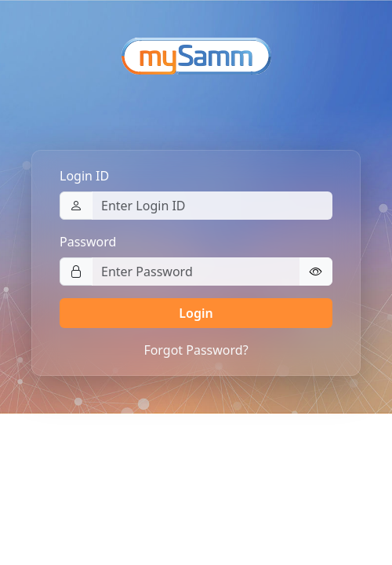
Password (88, 242)
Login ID (84, 176)
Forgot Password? (196, 350)
